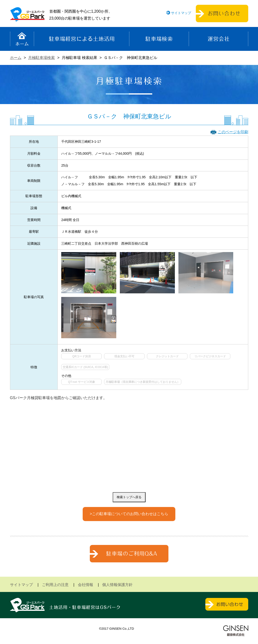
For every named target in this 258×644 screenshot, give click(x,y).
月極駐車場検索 (41, 58)
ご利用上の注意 (55, 585)
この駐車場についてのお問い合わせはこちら (130, 514)
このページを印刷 (233, 132)
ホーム (22, 39)
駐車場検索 (159, 39)
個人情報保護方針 (117, 585)
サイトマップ (181, 13)
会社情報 (86, 585)
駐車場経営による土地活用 (82, 39)
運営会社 (218, 39)
